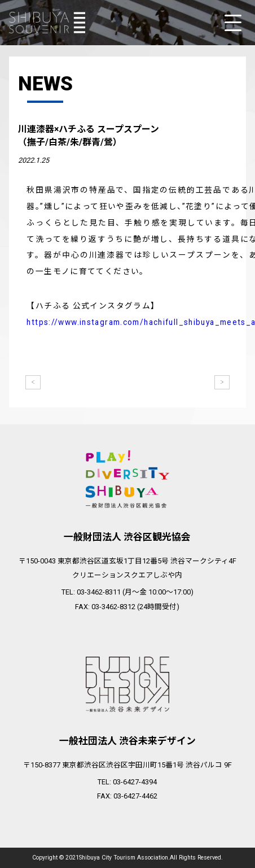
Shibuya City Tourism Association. (124, 858)
